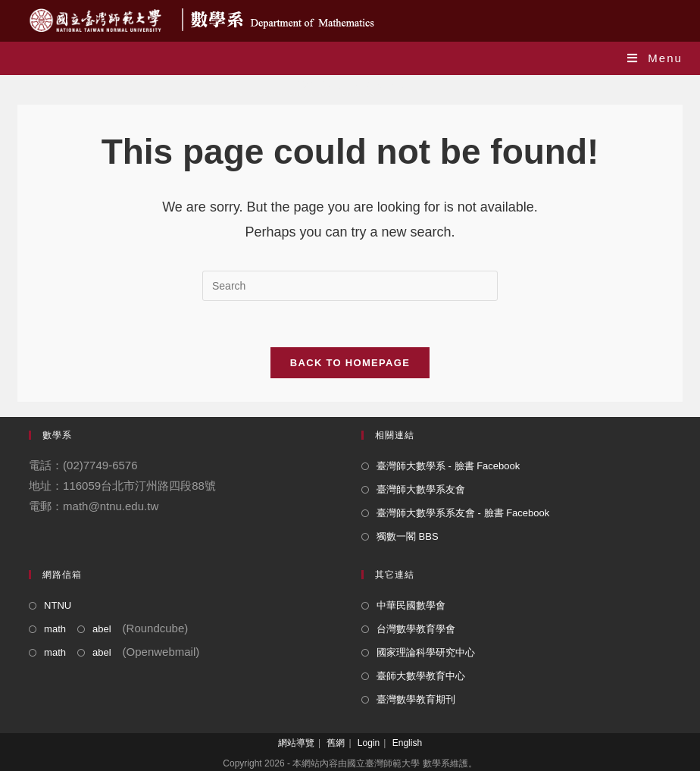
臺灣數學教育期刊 (416, 699)
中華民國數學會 (411, 605)
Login (369, 743)
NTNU (58, 605)
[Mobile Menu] (655, 58)
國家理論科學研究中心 (426, 652)
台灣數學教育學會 (416, 629)
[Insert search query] (350, 286)
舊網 (336, 743)
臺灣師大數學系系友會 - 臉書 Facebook (463, 513)
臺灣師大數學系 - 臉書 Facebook (448, 466)
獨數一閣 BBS (408, 536)
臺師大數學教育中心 (421, 676)
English (407, 743)
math (55, 629)
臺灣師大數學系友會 (421, 489)
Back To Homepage (350, 363)
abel (102, 629)
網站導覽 (296, 743)
